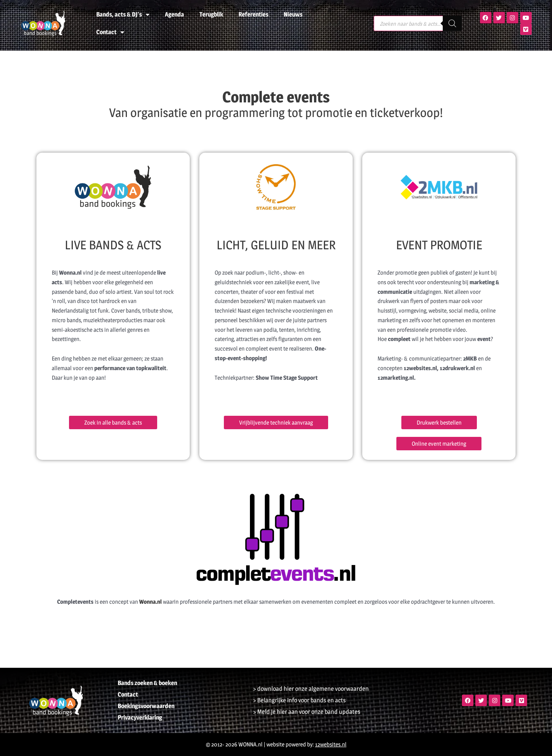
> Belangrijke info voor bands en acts (299, 700)
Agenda (174, 14)
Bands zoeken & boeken (147, 683)
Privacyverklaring (140, 717)
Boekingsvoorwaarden (146, 706)
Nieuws (293, 14)
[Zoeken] (452, 23)
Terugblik (211, 14)
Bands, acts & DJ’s (123, 15)
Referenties (253, 14)
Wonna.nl (150, 602)
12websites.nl (331, 744)
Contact (110, 32)
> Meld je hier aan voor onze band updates (307, 712)
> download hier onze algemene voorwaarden (311, 689)
